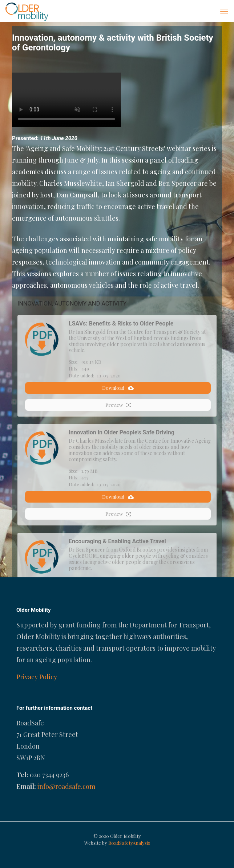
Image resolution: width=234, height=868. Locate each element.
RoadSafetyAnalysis (129, 843)
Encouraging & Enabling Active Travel (117, 541)
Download (118, 388)
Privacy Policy (37, 677)
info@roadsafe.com (66, 786)
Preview (118, 405)
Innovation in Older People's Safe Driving (122, 432)
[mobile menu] (224, 11)
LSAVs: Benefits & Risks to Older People (121, 324)
